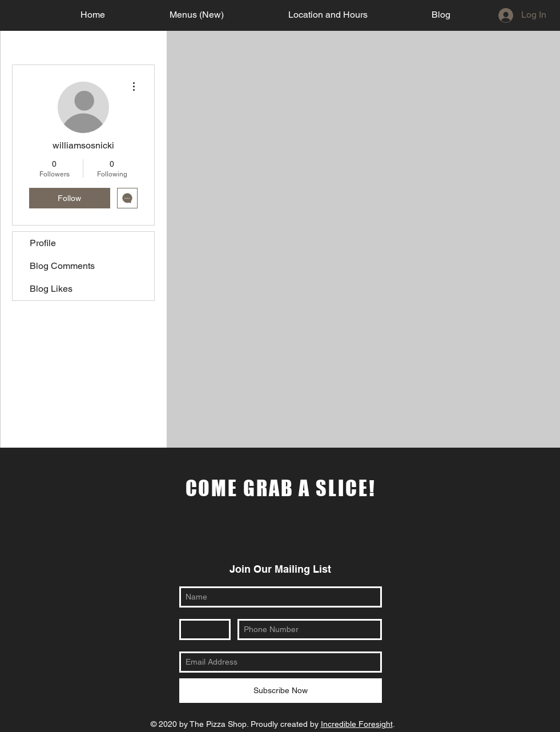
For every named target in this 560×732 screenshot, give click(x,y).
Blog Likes (51, 289)
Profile (43, 243)
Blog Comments (62, 266)
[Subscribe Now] (281, 691)
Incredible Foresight (357, 724)
